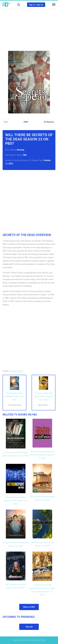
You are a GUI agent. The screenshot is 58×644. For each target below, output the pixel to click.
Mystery (13, 371)
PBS (6, 122)
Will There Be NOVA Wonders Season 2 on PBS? (14, 397)
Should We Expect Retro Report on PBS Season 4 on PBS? (16, 501)
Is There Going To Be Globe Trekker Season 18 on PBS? (43, 397)
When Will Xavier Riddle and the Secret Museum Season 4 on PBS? (42, 455)
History (20, 371)
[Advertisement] (29, 28)
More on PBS (29, 607)
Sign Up (40, 5)
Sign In (32, 5)
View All (29, 627)
